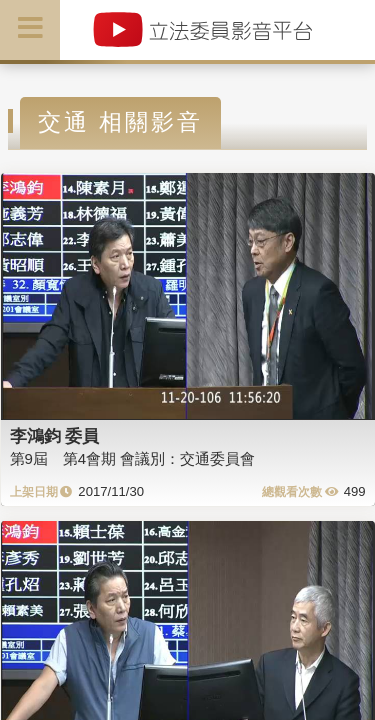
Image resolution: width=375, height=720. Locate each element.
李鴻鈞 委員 (55, 436)
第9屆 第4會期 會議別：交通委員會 (133, 458)
